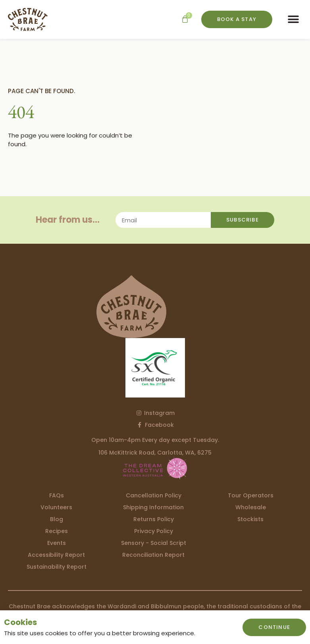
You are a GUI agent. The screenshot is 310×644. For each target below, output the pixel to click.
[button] (293, 20)
